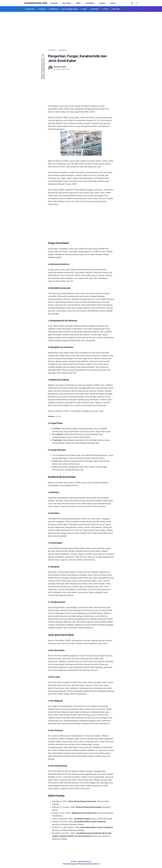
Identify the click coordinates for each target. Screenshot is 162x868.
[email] (43, 77)
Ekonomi (54, 3)
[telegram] (43, 73)
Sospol (102, 3)
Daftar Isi (96, 864)
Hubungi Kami (73, 864)
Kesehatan (67, 3)
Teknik (113, 3)
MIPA (78, 3)
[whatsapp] (43, 69)
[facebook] (43, 60)
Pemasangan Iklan (85, 864)
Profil (65, 864)
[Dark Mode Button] (132, 3)
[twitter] (43, 64)
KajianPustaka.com (36, 3)
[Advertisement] (81, 30)
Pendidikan (90, 3)
